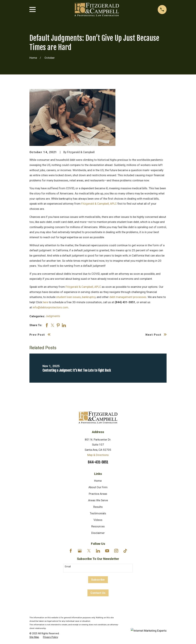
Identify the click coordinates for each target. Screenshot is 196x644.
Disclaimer (98, 533)
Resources (98, 526)
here (45, 302)
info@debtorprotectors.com (50, 307)
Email (68, 567)
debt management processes (128, 297)
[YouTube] (107, 551)
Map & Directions (98, 455)
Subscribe (98, 580)
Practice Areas (98, 494)
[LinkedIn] (98, 551)
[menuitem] (34, 637)
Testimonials (98, 513)
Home (98, 481)
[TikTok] (125, 551)
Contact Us (98, 593)
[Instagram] (116, 551)
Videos (98, 520)
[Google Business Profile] (80, 551)
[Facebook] (71, 551)
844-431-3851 (98, 462)
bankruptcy (89, 297)
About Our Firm (98, 487)
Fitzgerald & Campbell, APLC (99, 204)
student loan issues (68, 297)
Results (98, 507)
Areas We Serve (98, 500)
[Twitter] (89, 551)
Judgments (53, 316)
